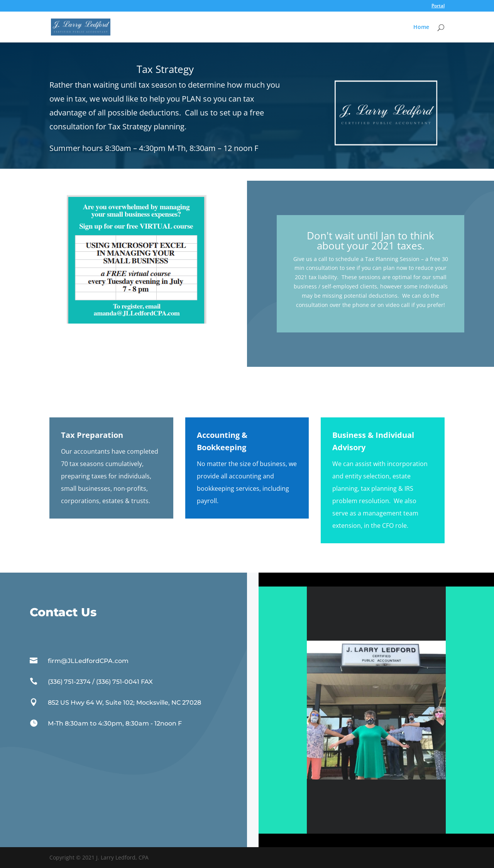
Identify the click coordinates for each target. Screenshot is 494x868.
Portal (438, 6)
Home (421, 27)
